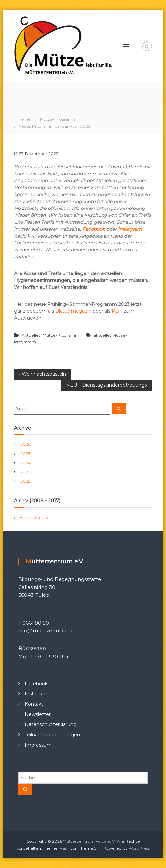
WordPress (139, 848)
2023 (25, 472)
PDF (117, 311)
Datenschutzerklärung (51, 724)
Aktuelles (31, 335)
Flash (64, 848)
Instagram (130, 229)
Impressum (38, 745)
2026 (25, 444)
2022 (25, 481)
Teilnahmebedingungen (52, 735)
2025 (25, 453)
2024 (26, 463)
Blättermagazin (73, 311)
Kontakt (34, 704)
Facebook (36, 684)
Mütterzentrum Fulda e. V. (89, 841)
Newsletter (38, 714)
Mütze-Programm (58, 119)
